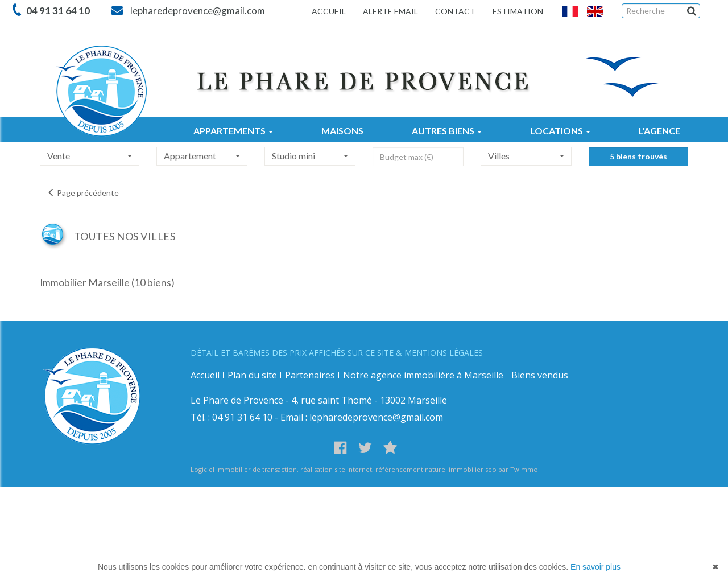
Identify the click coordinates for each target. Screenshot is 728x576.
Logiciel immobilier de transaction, (245, 469)
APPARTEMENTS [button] (233, 131)
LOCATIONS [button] (560, 131)
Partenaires (310, 375)
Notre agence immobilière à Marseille (423, 375)
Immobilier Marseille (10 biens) (107, 283)
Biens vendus (540, 375)
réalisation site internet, (338, 469)
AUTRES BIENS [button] (447, 131)
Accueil (329, 11)
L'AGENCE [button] (659, 131)
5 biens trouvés (638, 166)
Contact (455, 11)
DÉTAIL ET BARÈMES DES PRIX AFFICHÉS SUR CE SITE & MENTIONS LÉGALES (337, 353)
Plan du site (252, 375)
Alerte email (390, 11)
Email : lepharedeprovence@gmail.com (362, 417)
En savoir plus (595, 567)
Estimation (518, 11)
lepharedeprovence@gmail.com (196, 11)
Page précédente (83, 193)
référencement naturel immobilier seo (437, 469)
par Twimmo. (519, 469)
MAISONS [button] (342, 131)
